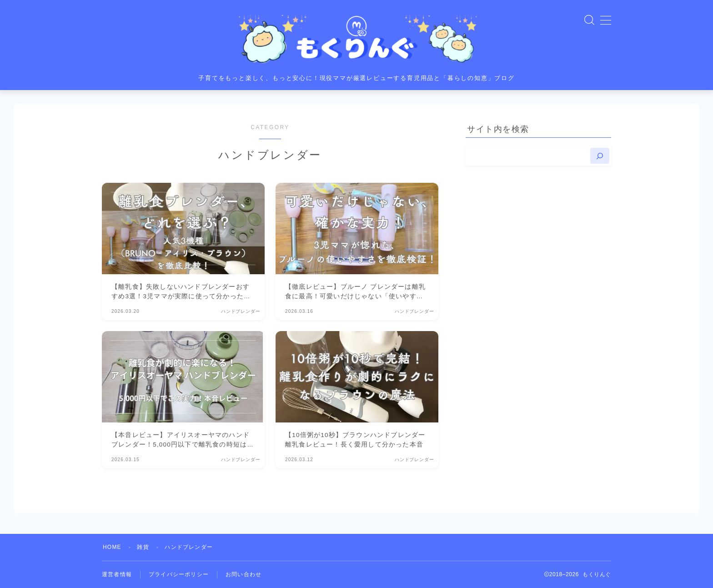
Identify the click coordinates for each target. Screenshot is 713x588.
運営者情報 (117, 574)
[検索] (600, 156)
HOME (112, 547)
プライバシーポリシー (179, 574)
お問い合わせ (244, 574)
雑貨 (143, 547)
